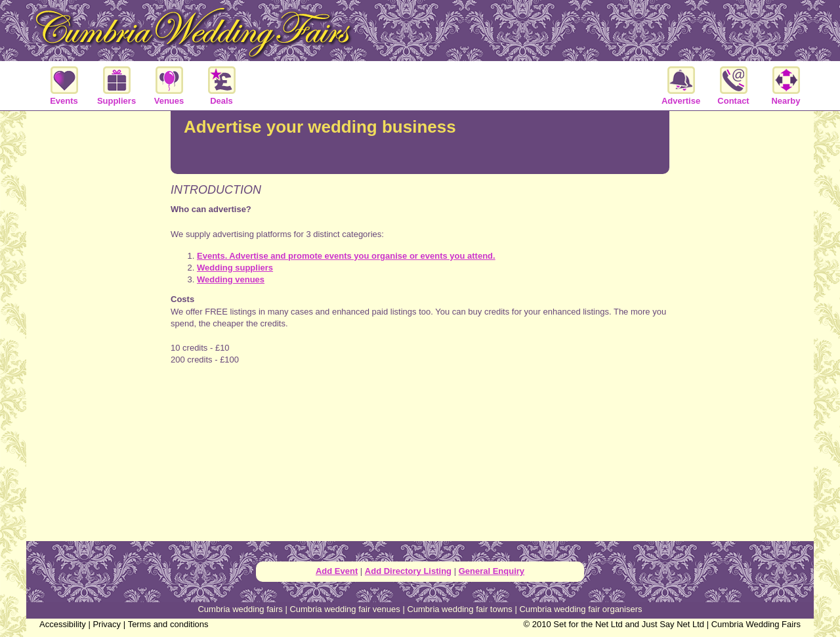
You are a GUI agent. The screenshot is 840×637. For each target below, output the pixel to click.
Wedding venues (231, 279)
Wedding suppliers (235, 268)
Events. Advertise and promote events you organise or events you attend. (346, 256)
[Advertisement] (420, 408)
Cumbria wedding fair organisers (580, 609)
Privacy (107, 624)
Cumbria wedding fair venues (345, 609)
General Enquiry (492, 571)
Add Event (337, 571)
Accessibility (63, 624)
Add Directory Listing (408, 571)
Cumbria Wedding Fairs (756, 624)
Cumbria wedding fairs (240, 609)
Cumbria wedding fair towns (459, 609)
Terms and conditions (168, 624)
